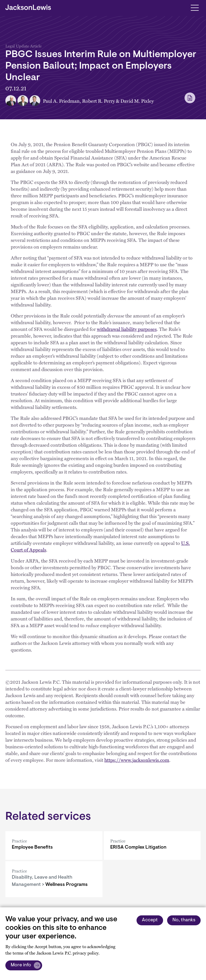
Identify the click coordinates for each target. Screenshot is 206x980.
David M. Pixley (137, 101)
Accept (150, 920)
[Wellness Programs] (54, 879)
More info (21, 965)
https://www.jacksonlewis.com (137, 760)
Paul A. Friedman (61, 101)
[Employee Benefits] (54, 846)
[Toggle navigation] (195, 7)
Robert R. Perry (98, 101)
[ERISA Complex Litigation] (152, 846)
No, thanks (184, 920)
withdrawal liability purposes (127, 329)
